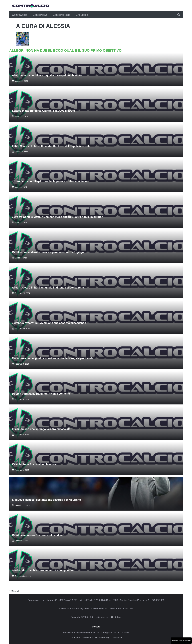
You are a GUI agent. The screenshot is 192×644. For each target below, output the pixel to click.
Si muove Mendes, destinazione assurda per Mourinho (46, 500)
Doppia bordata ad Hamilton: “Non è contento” (42, 394)
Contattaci (116, 617)
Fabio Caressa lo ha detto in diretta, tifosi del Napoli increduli (51, 146)
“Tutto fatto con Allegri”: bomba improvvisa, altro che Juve (49, 181)
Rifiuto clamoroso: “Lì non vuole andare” (38, 535)
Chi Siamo (82, 15)
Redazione (88, 638)
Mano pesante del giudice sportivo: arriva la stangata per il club (52, 358)
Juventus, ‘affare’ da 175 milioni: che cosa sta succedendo (49, 323)
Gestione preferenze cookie (181, 641)
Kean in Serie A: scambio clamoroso (35, 464)
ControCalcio (20, 15)
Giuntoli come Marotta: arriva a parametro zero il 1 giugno (49, 252)
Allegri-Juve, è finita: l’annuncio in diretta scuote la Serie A (49, 288)
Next (16, 591)
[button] (179, 15)
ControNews (40, 15)
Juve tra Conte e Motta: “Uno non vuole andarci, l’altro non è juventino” (57, 217)
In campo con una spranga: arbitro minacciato (41, 429)
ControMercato (62, 15)
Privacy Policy (102, 638)
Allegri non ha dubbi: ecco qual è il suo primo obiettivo (47, 75)
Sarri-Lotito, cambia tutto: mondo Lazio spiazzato (43, 570)
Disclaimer (117, 638)
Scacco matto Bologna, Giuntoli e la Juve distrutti (43, 111)
